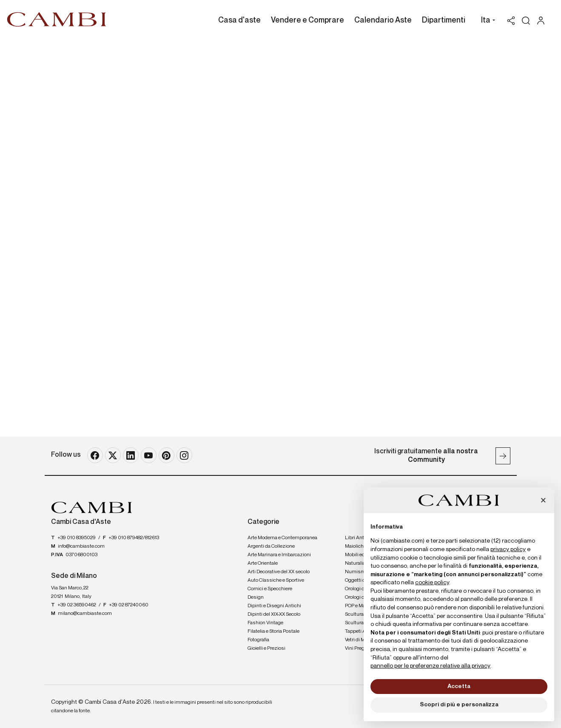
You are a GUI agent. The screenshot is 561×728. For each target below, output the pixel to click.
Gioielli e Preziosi (266, 648)
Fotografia (258, 640)
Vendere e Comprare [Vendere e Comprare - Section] (308, 20)
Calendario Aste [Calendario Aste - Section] (383, 20)
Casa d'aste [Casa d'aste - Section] (239, 20)
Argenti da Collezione (271, 546)
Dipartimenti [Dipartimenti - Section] (444, 20)
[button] (486, 21)
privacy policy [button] (508, 549)
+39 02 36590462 (77, 605)
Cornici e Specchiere (270, 589)
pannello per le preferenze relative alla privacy (430, 666)
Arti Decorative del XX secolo (279, 572)
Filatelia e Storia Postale (273, 631)
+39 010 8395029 (77, 538)
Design (256, 597)
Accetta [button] (459, 686)
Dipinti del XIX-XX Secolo (274, 614)
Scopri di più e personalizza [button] (459, 705)
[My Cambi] (543, 21)
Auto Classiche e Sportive (276, 580)
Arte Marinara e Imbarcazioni (279, 555)
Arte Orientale (263, 563)
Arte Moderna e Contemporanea (282, 538)
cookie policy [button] (432, 583)
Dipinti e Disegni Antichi (274, 606)
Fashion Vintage (265, 623)
